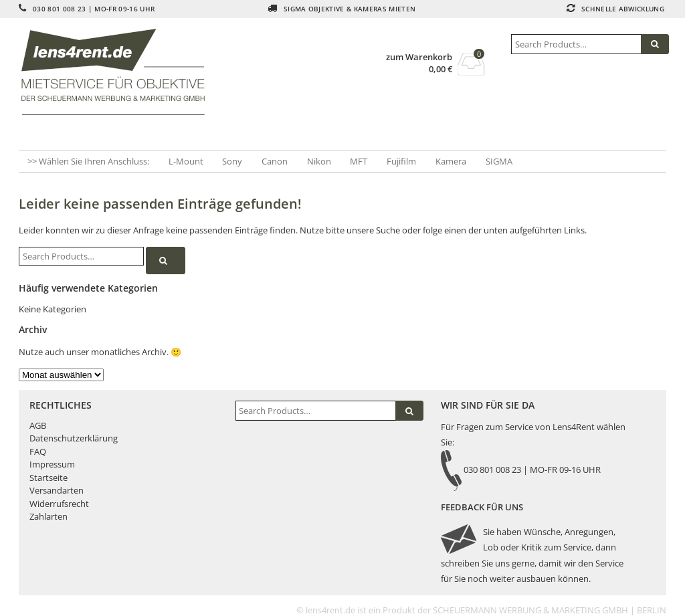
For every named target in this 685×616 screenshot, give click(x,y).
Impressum (52, 464)
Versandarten (57, 490)
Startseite (48, 478)
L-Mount (186, 161)
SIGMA (499, 161)
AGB (38, 425)
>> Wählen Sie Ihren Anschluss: (88, 161)
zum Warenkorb (419, 57)
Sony (232, 161)
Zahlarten (48, 516)
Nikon (319, 161)
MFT (359, 161)
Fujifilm (401, 161)
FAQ (38, 451)
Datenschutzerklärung (74, 438)
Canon (275, 161)
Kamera (451, 161)
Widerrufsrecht (59, 504)
